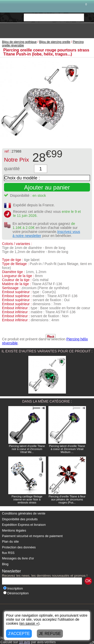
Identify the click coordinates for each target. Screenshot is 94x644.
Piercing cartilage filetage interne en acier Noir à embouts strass (27, 499)
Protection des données (19, 547)
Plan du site (10, 541)
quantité (12, 169)
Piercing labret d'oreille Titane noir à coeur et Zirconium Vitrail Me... (27, 449)
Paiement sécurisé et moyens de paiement (32, 536)
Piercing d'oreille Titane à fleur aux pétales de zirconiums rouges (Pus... (67, 499)
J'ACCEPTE (19, 634)
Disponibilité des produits (20, 519)
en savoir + (29, 623)
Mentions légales (14, 530)
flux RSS (8, 553)
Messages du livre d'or (18, 558)
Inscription (13, 588)
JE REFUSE (50, 634)
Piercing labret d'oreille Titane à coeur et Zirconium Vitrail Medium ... (67, 449)
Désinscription (16, 593)
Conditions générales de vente (24, 513)
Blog (5, 564)
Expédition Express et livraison (24, 525)
